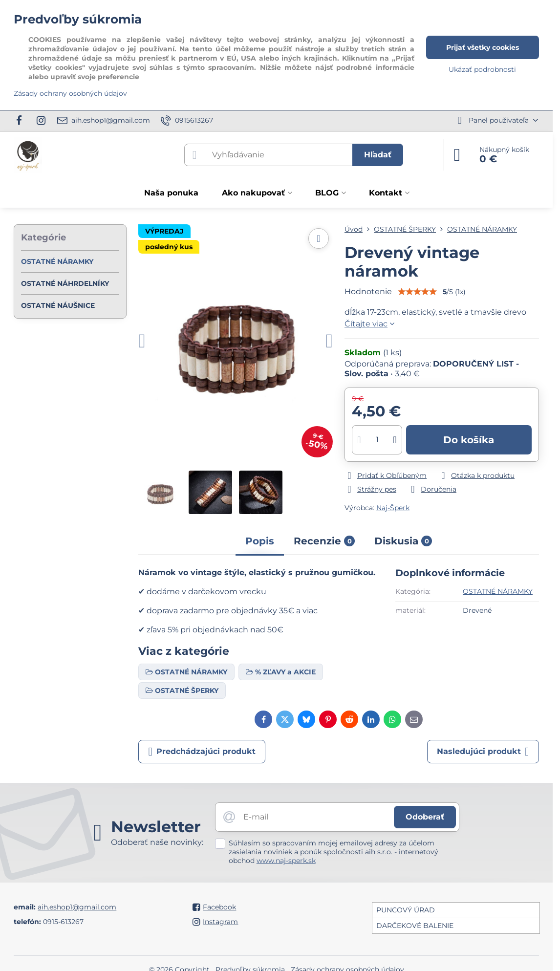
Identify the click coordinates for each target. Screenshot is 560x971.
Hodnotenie (368, 291)
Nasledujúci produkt (483, 752)
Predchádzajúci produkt (202, 752)
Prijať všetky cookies (483, 47)
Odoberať (425, 817)
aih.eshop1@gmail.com (77, 907)
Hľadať (378, 155)
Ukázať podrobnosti (482, 69)
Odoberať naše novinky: (157, 842)
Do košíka (469, 440)
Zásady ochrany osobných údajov (70, 93)
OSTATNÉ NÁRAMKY (498, 591)
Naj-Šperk (393, 508)
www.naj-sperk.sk (286, 861)
